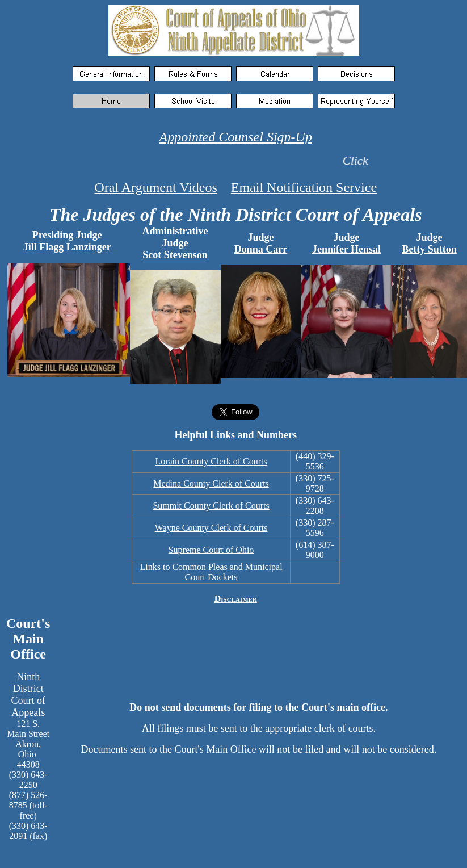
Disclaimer (236, 599)
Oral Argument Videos (155, 187)
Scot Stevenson (175, 255)
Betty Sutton (429, 249)
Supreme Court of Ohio (211, 550)
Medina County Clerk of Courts (211, 483)
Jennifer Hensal (346, 249)
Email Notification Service (304, 187)
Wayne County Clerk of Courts (211, 528)
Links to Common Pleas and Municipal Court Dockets (211, 572)
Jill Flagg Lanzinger (67, 247)
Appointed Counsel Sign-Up (236, 137)
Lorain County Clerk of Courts (211, 461)
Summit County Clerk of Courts (211, 506)
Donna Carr (261, 249)
